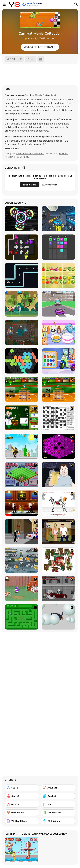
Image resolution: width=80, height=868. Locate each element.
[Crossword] (58, 418)
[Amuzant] (58, 788)
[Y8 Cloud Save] (22, 821)
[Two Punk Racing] (58, 219)
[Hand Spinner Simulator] (22, 219)
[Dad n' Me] (22, 589)
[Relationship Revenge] (58, 503)
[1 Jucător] (22, 788)
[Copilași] (58, 796)
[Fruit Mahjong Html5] (58, 275)
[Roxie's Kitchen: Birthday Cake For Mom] (58, 332)
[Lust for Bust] (58, 532)
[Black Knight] (22, 446)
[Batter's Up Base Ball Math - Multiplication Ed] (58, 389)
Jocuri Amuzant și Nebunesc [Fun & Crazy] (30, 153)
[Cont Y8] (22, 796)
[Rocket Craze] (22, 275)
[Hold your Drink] (58, 475)
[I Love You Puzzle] (58, 560)
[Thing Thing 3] (58, 589)
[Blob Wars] (22, 475)
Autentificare (50, 185)
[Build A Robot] (22, 560)
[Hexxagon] (58, 446)
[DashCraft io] (58, 304)
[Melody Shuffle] (22, 247)
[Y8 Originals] (58, 821)
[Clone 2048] (22, 332)
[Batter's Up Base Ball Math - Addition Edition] (22, 389)
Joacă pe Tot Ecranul (40, 47)
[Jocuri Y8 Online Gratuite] (14, 4)
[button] (12, 148)
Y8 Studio (64, 153)
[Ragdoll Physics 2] (58, 617)
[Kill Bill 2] (22, 503)
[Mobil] (58, 804)
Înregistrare (29, 185)
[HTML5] (22, 804)
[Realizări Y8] (22, 813)
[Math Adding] (22, 418)
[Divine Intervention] (22, 532)
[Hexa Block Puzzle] (22, 361)
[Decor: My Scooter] (58, 361)
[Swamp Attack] (22, 304)
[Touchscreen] (58, 813)
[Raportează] (30, 59)
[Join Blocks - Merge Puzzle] (58, 247)
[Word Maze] (22, 617)
